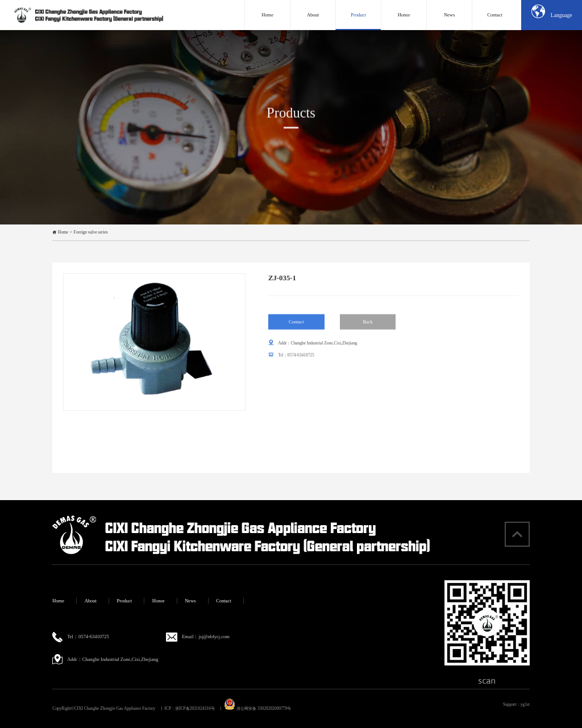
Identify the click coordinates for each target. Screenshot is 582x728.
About (91, 601)
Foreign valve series (91, 232)
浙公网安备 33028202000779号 (257, 708)
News (190, 601)
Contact (296, 325)
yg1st (525, 704)
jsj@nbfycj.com (214, 637)
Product (125, 601)
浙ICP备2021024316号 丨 (199, 708)
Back (368, 325)
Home (63, 232)
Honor (159, 601)
